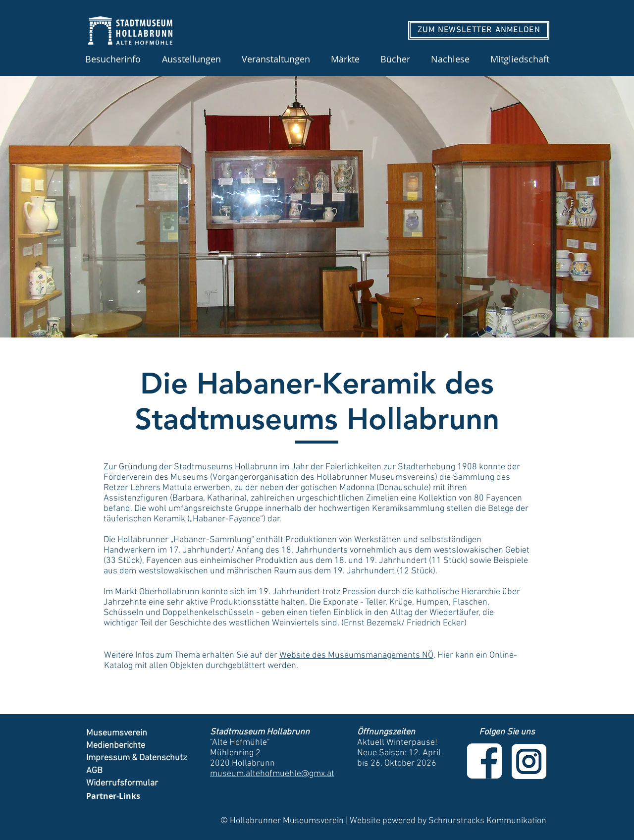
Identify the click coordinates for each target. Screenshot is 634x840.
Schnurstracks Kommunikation (487, 821)
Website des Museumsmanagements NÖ (356, 655)
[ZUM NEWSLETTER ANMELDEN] (479, 30)
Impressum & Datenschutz (136, 758)
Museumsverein (117, 733)
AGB (95, 771)
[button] (191, 59)
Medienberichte (117, 746)
